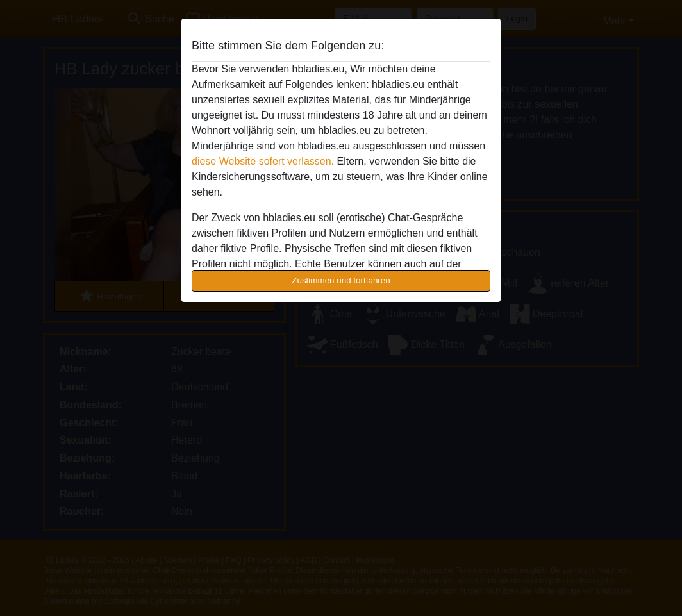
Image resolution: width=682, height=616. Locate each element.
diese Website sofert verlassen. (263, 161)
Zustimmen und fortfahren (341, 280)
